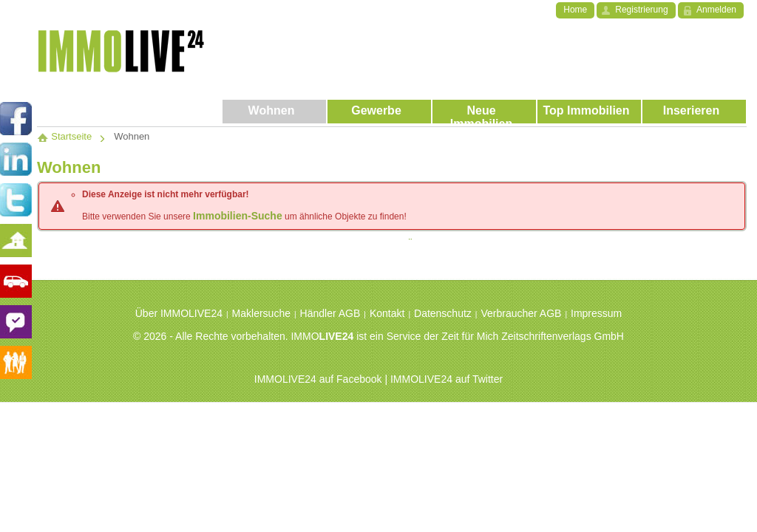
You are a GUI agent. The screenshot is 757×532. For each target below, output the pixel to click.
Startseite (64, 136)
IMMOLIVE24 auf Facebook (318, 379)
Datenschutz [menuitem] (443, 313)
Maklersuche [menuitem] (261, 313)
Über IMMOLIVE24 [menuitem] (179, 313)
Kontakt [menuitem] (387, 313)
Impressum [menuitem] (596, 313)
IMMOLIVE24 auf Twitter (447, 379)
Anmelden (716, 10)
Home (575, 10)
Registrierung (641, 10)
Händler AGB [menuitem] (330, 313)
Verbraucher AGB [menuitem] (521, 313)
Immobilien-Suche (238, 216)
